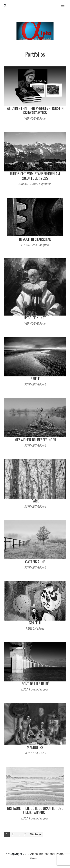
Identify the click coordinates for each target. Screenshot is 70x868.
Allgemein (45, 184)
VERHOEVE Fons (35, 119)
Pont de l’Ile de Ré (35, 684)
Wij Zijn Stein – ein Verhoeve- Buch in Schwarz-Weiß (35, 111)
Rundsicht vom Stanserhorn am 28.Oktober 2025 (35, 176)
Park (35, 501)
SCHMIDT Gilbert (35, 384)
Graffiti (35, 623)
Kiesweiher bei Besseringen (35, 440)
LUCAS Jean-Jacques (35, 245)
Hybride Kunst (35, 318)
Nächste (35, 834)
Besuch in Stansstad (35, 239)
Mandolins (35, 747)
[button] (65, 4)
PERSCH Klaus (35, 629)
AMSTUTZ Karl (28, 184)
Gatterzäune (35, 562)
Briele (35, 379)
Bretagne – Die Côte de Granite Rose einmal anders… (35, 810)
